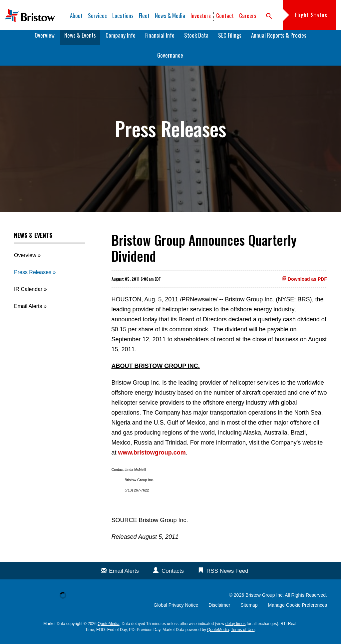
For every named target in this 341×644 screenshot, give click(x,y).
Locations (123, 15)
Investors (201, 15)
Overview (45, 40)
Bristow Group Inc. (265, 600)
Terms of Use (243, 634)
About (76, 15)
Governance (170, 60)
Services (97, 15)
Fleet (144, 15)
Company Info (121, 40)
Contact (225, 15)
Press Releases (33, 277)
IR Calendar (28, 294)
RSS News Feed (227, 576)
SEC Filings (230, 40)
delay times (236, 628)
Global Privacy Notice (176, 610)
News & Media (170, 15)
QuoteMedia (108, 628)
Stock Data (196, 40)
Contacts (173, 576)
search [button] (269, 16)
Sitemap (249, 610)
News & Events (80, 40)
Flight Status (311, 15)
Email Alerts (28, 311)
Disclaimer (219, 610)
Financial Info (160, 40)
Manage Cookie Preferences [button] (298, 610)
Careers (248, 15)
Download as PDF (304, 284)
